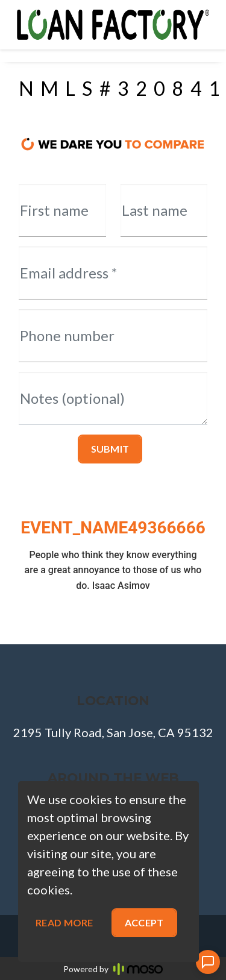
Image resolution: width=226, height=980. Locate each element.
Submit (110, 449)
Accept (144, 922)
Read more (64, 922)
